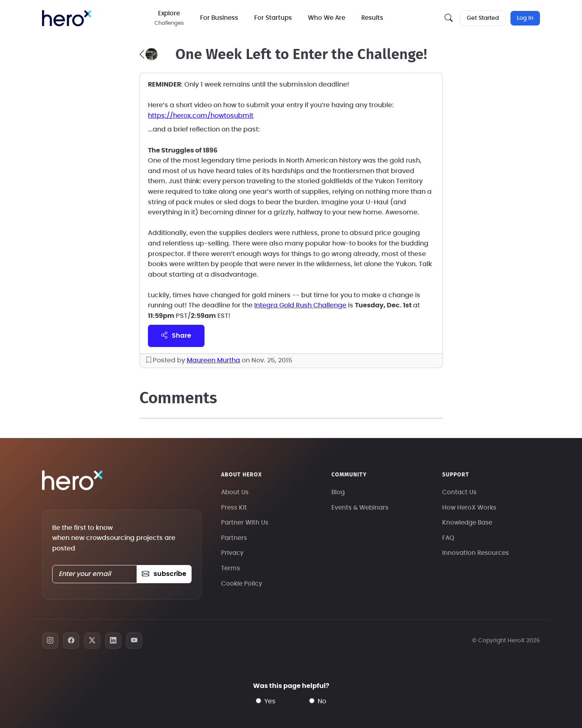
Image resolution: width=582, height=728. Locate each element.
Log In (525, 18)
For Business (219, 18)
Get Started (483, 18)
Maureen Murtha (213, 360)
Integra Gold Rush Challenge (300, 305)
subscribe (164, 574)
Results (372, 18)
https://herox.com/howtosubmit (201, 116)
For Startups (273, 18)
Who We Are (327, 18)
